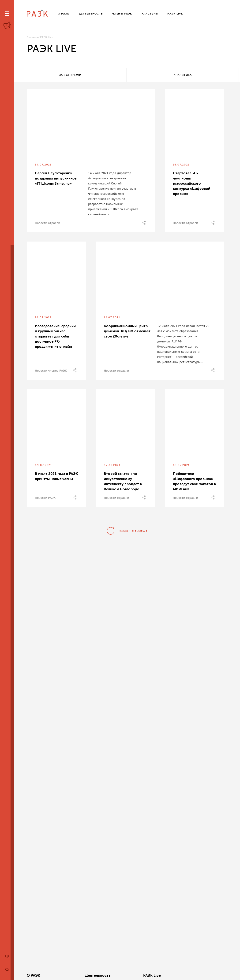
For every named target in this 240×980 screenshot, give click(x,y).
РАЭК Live (120, 976)
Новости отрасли (47, 224)
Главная (32, 37)
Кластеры (163, 976)
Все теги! (200, 75)
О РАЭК (33, 976)
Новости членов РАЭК (51, 372)
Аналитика (126, 75)
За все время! (51, 75)
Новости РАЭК (45, 499)
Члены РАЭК (207, 976)
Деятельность (82, 976)
